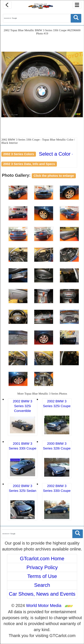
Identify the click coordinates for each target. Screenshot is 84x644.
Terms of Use (42, 576)
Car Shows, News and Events (42, 594)
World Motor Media (44, 606)
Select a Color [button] (56, 154)
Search (42, 585)
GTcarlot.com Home (42, 559)
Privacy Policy (42, 567)
